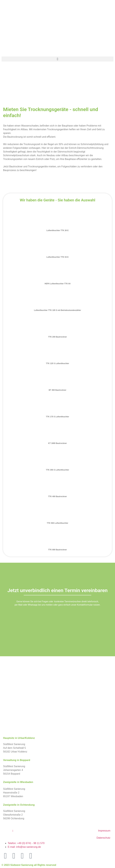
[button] (57, 59)
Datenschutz (103, 838)
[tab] (57, 222)
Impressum (104, 831)
